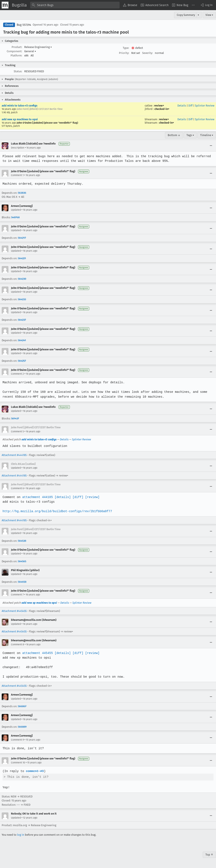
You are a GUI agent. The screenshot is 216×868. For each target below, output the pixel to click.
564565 (22, 561)
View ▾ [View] (209, 15)
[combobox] (75, 5)
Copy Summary (186, 15)
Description (18, 148)
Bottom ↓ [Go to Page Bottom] (174, 135)
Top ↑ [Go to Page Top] (209, 855)
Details (182, 106)
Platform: (16, 55)
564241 (22, 340)
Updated (16, 210)
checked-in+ (162, 109)
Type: (126, 48)
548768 (15, 217)
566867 (22, 706)
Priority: (124, 53)
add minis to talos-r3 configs (20, 106)
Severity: (147, 53)
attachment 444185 (37, 497)
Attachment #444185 (14, 455)
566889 (22, 727)
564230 (22, 279)
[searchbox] (75, 5)
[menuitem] (130, 5)
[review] (91, 497)
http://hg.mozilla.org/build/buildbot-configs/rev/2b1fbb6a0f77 (57, 511)
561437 (15, 418)
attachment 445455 (37, 653)
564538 (22, 541)
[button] (206, 5)
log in (21, 835)
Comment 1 (17, 175)
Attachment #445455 (14, 611)
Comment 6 (17, 488)
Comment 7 (17, 595)
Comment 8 (18, 644)
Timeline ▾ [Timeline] (207, 135)
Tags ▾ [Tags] (190, 135)
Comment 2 (17, 374)
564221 (22, 258)
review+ (159, 106)
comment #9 (34, 771)
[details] (62, 497)
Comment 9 (17, 740)
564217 (22, 238)
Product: (17, 47)
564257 (22, 361)
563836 (22, 193)
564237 (22, 320)
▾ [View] (198, 15)
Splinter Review (205, 106)
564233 (22, 299)
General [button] (30, 51)
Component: (14, 51)
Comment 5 (17, 431)
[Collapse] (211, 146)
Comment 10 (18, 763)
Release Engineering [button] (38, 47)
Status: (18, 71)
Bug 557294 (24, 25)
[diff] (77, 497)
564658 (22, 582)
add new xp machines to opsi (20, 119)
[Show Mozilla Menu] (5, 5)
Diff (190, 106)
